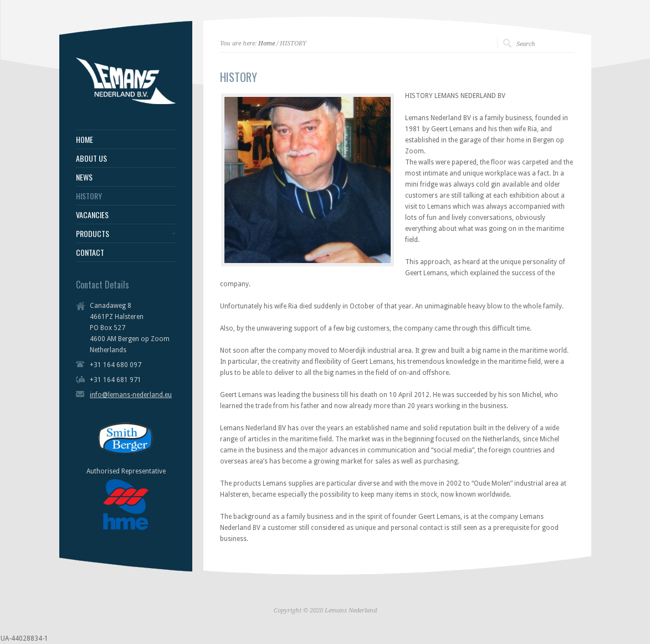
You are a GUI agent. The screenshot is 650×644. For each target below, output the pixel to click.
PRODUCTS (93, 234)
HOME (85, 140)
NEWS (84, 177)
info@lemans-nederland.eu (131, 395)
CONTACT (90, 253)
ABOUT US (91, 158)
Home (267, 43)
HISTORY (89, 196)
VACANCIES (92, 215)
